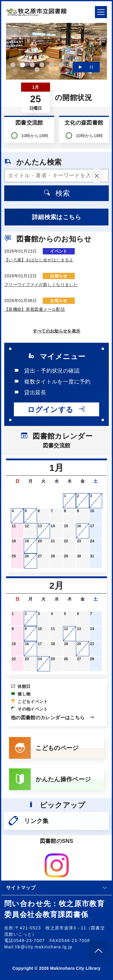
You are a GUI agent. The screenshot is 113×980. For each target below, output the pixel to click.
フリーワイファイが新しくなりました (41, 285)
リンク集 (28, 821)
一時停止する (91, 67)
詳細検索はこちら (56, 217)
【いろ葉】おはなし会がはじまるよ (39, 260)
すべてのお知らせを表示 (57, 331)
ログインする (56, 409)
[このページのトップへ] (99, 951)
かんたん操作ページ (50, 779)
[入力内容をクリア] (97, 176)
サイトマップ (56, 888)
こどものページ (44, 748)
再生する (80, 67)
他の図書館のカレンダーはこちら (53, 717)
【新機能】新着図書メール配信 (35, 309)
